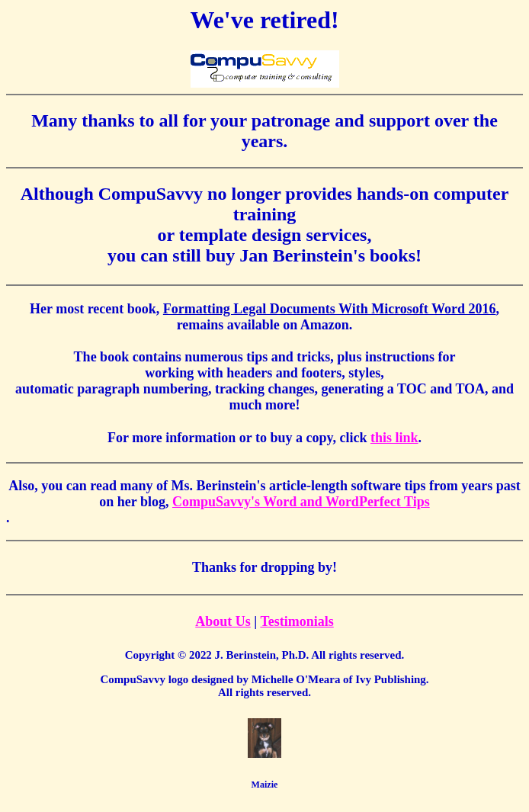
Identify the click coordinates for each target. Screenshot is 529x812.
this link (394, 438)
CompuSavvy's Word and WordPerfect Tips (301, 502)
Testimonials (297, 621)
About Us (223, 621)
